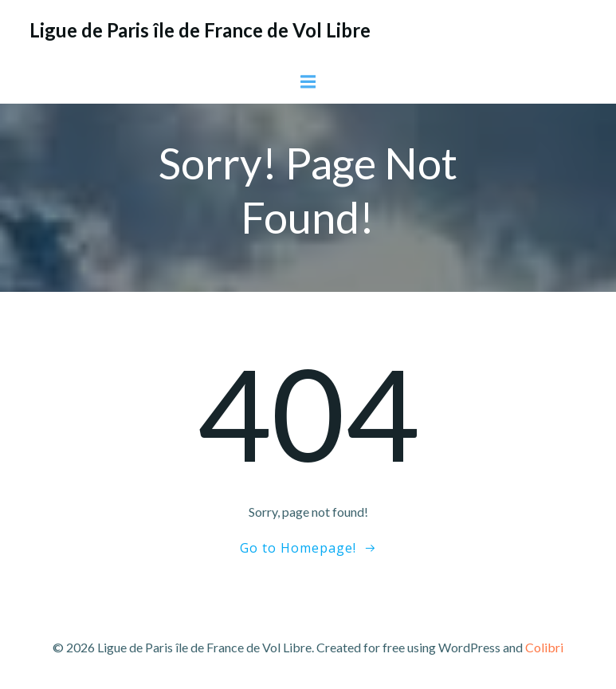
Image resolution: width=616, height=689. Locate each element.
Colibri (544, 647)
